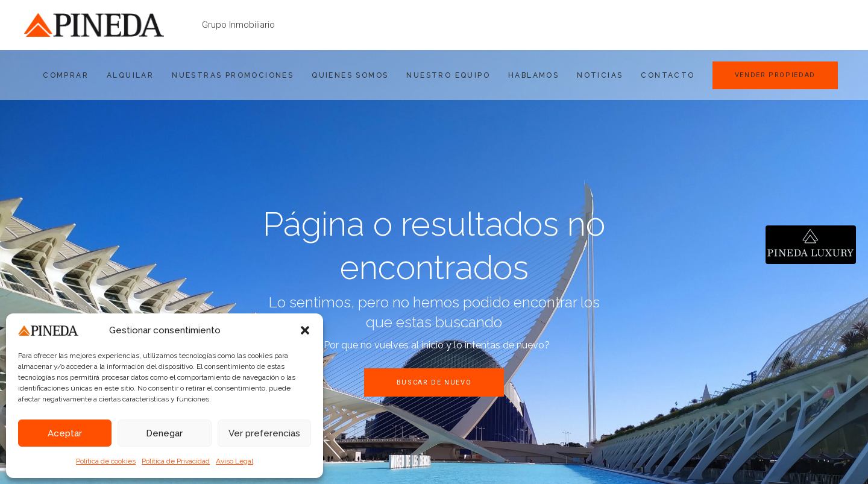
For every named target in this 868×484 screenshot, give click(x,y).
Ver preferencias (264, 433)
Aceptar (65, 433)
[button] (305, 330)
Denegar (164, 433)
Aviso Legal (234, 461)
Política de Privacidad (176, 461)
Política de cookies (106, 461)
